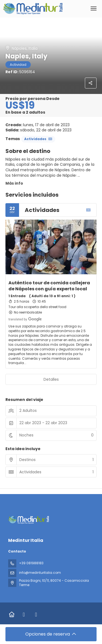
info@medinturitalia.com (40, 573)
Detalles (51, 379)
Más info (14, 183)
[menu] (94, 8)
